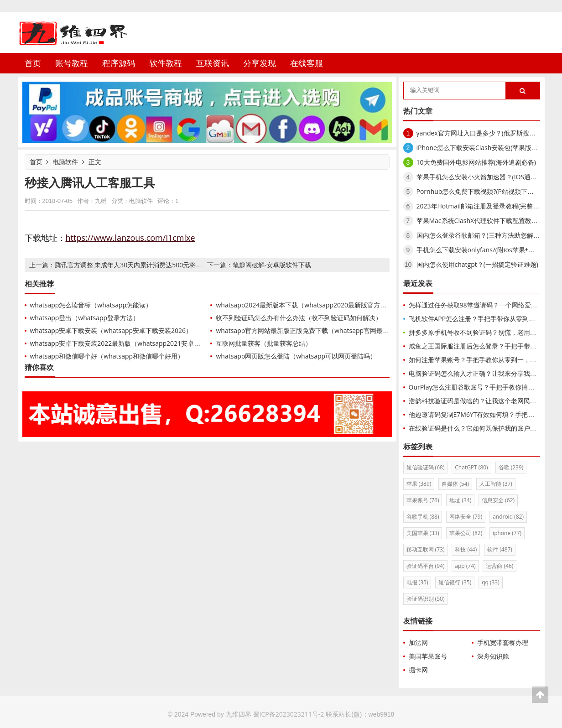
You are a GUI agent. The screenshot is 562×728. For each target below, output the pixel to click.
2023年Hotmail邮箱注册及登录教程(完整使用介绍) (489, 206)
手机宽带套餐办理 (503, 642)
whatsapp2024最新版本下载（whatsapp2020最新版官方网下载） (311, 305)
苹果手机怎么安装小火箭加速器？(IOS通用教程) (484, 177)
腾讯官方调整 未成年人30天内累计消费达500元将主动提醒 (138, 265)
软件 (500, 549)
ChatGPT (471, 467)
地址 (460, 500)
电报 (417, 582)
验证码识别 (426, 599)
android (508, 517)
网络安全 (466, 517)
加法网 (418, 642)
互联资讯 (213, 63)
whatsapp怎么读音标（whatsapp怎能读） (91, 305)
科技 (466, 549)
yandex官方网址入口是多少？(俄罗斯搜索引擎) (483, 133)
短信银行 (455, 582)
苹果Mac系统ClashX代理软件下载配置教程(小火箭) (489, 221)
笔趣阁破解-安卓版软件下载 (272, 265)
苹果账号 (423, 500)
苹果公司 (466, 533)
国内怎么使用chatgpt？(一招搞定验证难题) (477, 264)
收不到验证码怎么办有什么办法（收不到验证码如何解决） (299, 318)
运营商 (500, 566)
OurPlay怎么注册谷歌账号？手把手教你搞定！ (475, 387)
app (465, 566)
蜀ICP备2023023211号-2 (289, 714)
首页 (33, 63)
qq (491, 582)
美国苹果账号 (428, 656)
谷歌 (511, 467)
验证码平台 (426, 566)
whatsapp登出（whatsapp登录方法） (85, 318)
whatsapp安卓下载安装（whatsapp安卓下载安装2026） (111, 330)
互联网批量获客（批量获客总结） (264, 343)
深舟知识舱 (493, 656)
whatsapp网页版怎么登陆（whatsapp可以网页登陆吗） (296, 356)
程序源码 (119, 63)
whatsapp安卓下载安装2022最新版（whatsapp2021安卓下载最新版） (131, 343)
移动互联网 (426, 549)
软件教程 (166, 63)
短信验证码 (426, 467)
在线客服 (307, 63)
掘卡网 (418, 670)
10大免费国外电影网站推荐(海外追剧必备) (476, 162)
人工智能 (496, 484)
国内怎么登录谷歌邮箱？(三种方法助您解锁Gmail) (488, 235)
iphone (507, 533)
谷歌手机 (423, 517)
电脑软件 (65, 162)
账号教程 (72, 63)
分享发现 (260, 63)
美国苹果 (423, 533)
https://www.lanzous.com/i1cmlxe (130, 238)
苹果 (419, 484)
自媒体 (455, 484)
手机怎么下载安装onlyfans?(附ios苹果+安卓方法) (486, 250)
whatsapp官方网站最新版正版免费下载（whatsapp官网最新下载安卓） (318, 330)
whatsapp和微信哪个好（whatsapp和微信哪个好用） (107, 356)
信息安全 (498, 500)
